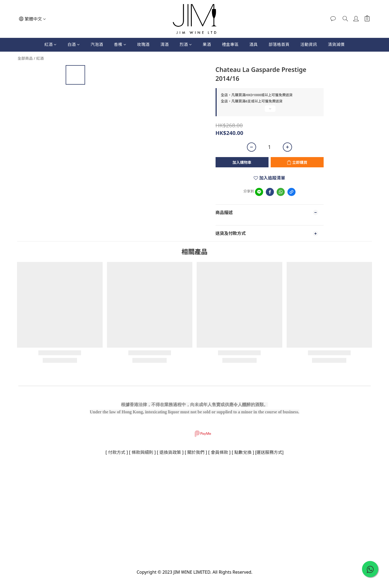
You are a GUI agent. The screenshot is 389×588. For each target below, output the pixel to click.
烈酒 (186, 44)
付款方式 (117, 452)
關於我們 (196, 452)
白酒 (74, 44)
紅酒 (51, 44)
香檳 (120, 44)
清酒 (165, 44)
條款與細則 (142, 452)
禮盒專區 (230, 44)
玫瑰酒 (143, 44)
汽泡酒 (97, 44)
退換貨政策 (170, 452)
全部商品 (25, 58)
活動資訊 (309, 44)
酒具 (254, 44)
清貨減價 (336, 44)
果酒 (207, 44)
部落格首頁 (279, 44)
